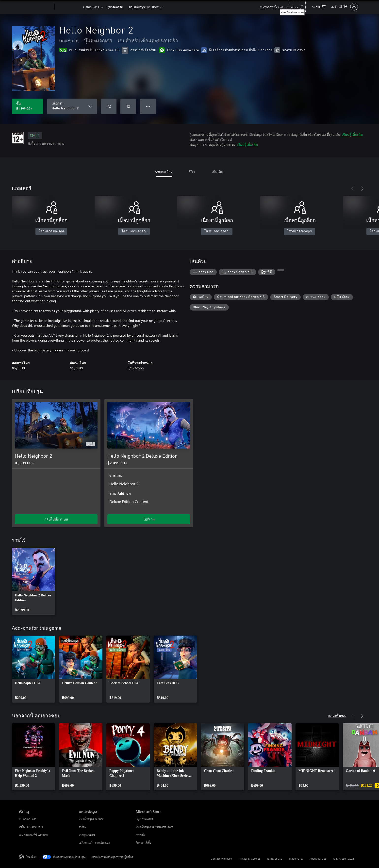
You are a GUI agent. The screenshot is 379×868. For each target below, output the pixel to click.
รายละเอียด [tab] (164, 172)
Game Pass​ (91, 7)
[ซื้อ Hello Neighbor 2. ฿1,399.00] (28, 106)
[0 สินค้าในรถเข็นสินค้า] (319, 6)
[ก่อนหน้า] (352, 189)
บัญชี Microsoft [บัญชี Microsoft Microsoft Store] (144, 819)
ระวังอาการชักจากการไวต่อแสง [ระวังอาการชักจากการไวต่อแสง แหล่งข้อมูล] (94, 842)
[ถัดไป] (362, 189)
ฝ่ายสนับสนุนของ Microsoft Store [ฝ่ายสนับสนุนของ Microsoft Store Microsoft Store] (154, 827)
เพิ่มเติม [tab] (217, 172)
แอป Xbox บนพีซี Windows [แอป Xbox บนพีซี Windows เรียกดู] (34, 835)
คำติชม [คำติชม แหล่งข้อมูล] (82, 827)
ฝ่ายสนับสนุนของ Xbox (144, 7)
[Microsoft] (36, 7)
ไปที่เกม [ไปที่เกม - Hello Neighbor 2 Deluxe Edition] (149, 519)
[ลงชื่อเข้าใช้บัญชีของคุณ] (344, 7)
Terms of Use (275, 859)
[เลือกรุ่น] (72, 106)
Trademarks (296, 859)
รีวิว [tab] (192, 172)
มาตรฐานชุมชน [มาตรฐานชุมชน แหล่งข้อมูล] (87, 835)
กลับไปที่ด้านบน (56, 519)
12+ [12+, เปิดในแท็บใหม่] (35, 136)
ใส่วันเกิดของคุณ (51, 231)
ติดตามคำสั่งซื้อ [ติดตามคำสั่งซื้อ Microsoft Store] (143, 842)
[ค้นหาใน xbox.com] (297, 6)
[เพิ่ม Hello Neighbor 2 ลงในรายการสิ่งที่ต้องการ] (109, 106)
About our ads (318, 859)
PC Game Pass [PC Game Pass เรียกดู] (28, 819)
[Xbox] (68, 7)
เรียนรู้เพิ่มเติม (352, 134)
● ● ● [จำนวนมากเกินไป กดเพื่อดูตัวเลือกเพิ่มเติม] (148, 106)
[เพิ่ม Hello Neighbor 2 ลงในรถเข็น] (128, 106)
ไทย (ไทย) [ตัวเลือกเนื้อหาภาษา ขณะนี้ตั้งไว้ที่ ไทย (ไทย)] (31, 857)
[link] (33, 581)
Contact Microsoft (222, 859)
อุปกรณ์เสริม (115, 7)
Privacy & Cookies (250, 859)
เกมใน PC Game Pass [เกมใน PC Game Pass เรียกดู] (31, 827)
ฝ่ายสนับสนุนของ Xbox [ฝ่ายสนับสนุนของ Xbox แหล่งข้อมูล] (91, 819)
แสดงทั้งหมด (337, 715)
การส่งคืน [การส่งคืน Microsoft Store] (140, 835)
